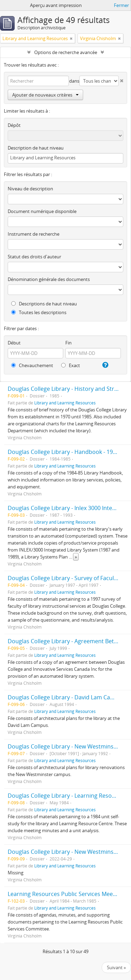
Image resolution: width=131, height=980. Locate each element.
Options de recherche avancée (66, 52)
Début (14, 343)
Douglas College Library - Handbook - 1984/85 (68, 452)
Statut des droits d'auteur (34, 257)
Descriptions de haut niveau (44, 304)
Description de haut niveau (36, 148)
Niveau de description (30, 189)
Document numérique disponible (42, 211)
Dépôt (14, 125)
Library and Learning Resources (65, 403)
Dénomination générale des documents (49, 279)
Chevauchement (32, 365)
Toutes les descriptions (39, 312)
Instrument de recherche (34, 234)
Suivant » (116, 967)
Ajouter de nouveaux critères (45, 95)
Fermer (121, 5)
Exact (71, 365)
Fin (68, 343)
